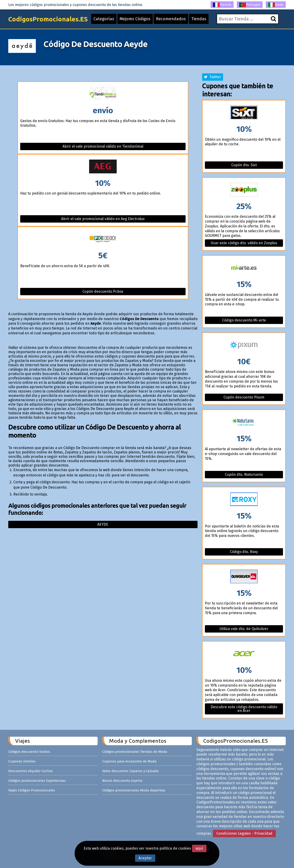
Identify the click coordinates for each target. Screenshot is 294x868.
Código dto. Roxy (244, 552)
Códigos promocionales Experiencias (37, 781)
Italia (276, 5)
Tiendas (199, 19)
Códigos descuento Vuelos (29, 752)
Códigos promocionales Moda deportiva (134, 790)
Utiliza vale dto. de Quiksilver (244, 629)
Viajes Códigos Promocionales (32, 790)
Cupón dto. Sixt (244, 165)
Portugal (250, 5)
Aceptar (145, 858)
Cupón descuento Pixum (244, 397)
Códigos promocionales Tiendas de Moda (135, 752)
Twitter (213, 77)
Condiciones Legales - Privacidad (244, 833)
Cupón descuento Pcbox (103, 291)
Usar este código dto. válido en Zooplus (244, 243)
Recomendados (171, 19)
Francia (222, 5)
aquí (199, 848)
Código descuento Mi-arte (244, 320)
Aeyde (103, 524)
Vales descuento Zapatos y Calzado (130, 771)
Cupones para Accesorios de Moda (129, 761)
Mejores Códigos (135, 19)
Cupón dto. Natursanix (244, 474)
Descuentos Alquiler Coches (31, 771)
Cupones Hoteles (22, 761)
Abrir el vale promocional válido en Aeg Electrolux (103, 219)
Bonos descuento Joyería (122, 781)
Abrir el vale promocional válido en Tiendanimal (103, 146)
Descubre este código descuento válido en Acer (244, 709)
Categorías (104, 19)
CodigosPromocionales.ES (48, 19)
